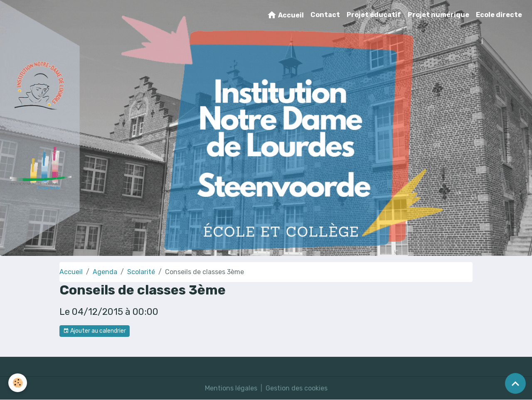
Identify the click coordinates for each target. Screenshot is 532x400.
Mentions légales (231, 388)
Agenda (105, 272)
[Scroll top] (515, 383)
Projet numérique (438, 15)
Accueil (285, 15)
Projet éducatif (374, 15)
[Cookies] (18, 383)
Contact (325, 15)
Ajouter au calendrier (95, 331)
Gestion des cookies (297, 388)
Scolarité (141, 272)
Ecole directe (499, 15)
